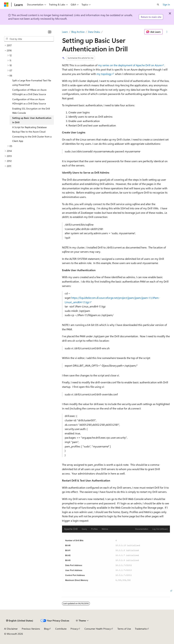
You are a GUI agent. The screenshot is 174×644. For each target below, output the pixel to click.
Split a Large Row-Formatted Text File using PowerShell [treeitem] (32, 83)
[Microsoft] (6, 5)
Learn (65, 32)
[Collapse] (50, 32)
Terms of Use (124, 629)
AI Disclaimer (11, 629)
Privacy (74, 629)
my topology (104, 74)
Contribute (61, 629)
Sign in (166, 4)
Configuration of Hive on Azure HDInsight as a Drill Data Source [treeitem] (29, 101)
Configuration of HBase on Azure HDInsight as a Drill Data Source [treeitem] (29, 92)
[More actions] (167, 32)
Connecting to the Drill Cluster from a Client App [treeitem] (32, 139)
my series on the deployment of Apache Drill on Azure (130, 65)
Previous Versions (31, 629)
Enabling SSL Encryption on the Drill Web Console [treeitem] (31, 111)
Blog (46, 629)
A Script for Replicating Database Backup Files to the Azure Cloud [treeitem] (29, 129)
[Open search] (158, 5)
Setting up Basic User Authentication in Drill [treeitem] (32, 120)
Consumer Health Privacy (98, 629)
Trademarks (141, 629)
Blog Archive (78, 32)
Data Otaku (94, 32)
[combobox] (29, 39)
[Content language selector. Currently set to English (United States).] (20, 621)
